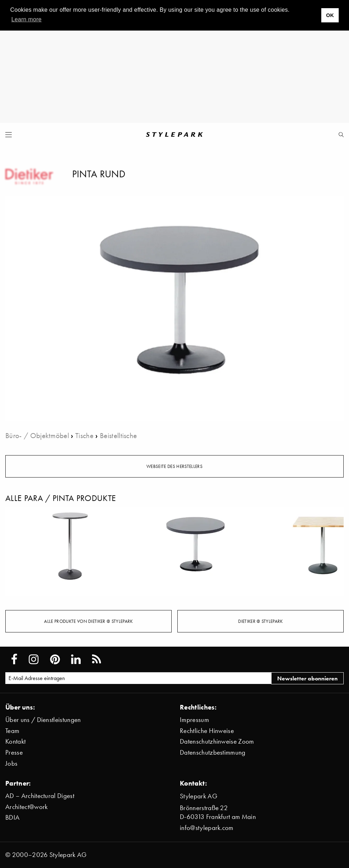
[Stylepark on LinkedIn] (76, 659)
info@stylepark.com (207, 828)
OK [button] (330, 15)
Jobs (11, 763)
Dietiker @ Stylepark (260, 621)
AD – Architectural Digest (40, 796)
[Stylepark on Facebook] (14, 659)
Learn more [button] (26, 19)
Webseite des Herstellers (174, 466)
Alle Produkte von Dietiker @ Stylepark (88, 621)
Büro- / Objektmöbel (37, 435)
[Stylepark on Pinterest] (55, 659)
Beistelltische (118, 435)
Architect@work (26, 807)
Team (12, 731)
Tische (84, 435)
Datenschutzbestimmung (213, 752)
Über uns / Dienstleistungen (43, 720)
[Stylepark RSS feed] (96, 659)
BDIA (12, 817)
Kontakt (15, 741)
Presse (14, 752)
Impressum (194, 720)
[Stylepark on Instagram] (34, 659)
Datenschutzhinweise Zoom (217, 741)
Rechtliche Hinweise (207, 731)
